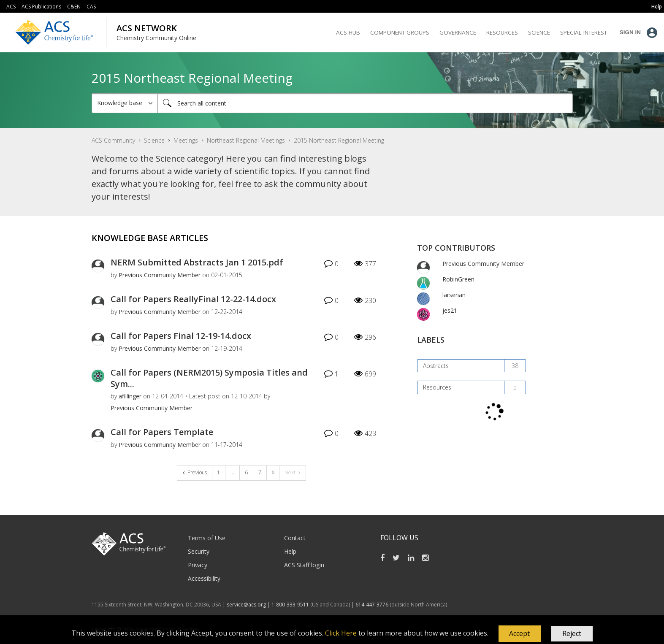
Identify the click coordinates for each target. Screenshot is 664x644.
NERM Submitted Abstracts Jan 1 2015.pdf (197, 262)
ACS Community (113, 140)
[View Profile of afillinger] (130, 396)
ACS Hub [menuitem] (348, 32)
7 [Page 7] (260, 472)
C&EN (74, 7)
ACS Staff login (304, 565)
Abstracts (436, 366)
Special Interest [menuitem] (584, 32)
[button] (520, 634)
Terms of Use (207, 538)
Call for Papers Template (162, 432)
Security (199, 551)
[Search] (365, 103)
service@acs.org (246, 605)
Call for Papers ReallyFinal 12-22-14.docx (193, 299)
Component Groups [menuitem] (400, 32)
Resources (437, 387)
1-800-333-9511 (290, 605)
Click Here (341, 633)
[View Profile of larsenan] (454, 295)
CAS (91, 7)
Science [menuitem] (539, 32)
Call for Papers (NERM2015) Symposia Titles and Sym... (209, 378)
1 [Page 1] (218, 472)
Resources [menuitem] (502, 32)
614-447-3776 (373, 605)
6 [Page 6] (246, 472)
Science (154, 140)
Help (290, 551)
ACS (11, 7)
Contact (295, 538)
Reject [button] (572, 633)
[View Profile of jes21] (450, 310)
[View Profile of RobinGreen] (458, 279)
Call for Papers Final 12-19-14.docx (181, 336)
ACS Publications (41, 7)
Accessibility (204, 578)
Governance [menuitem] (458, 32)
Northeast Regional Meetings (246, 140)
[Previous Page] (195, 473)
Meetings (186, 140)
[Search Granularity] (125, 103)
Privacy (198, 565)
